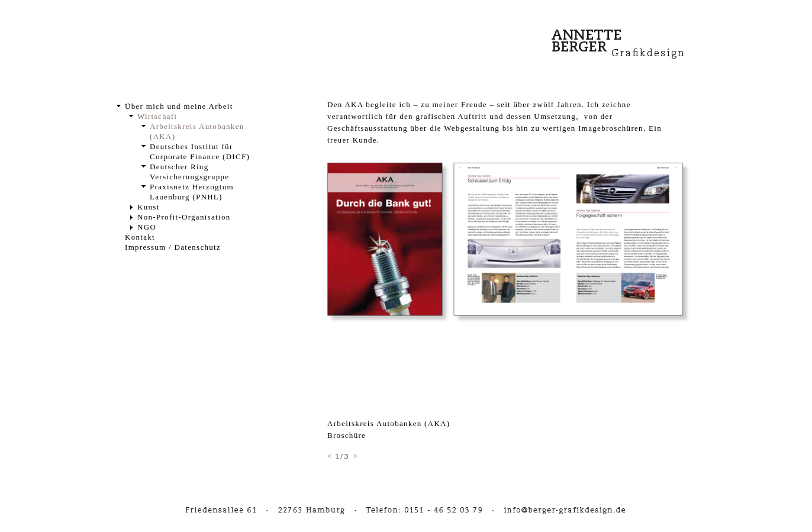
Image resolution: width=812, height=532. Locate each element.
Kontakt (140, 237)
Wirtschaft (157, 116)
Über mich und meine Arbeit (179, 106)
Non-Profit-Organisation (184, 217)
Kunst (149, 207)
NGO (147, 227)
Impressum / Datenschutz (173, 247)
